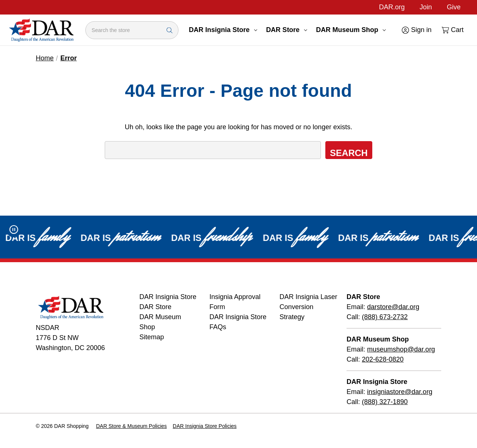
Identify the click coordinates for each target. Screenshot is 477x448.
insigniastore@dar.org (400, 392)
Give (454, 7)
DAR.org (392, 7)
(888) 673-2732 (385, 317)
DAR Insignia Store (223, 30)
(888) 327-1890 (385, 402)
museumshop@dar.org (401, 349)
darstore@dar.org (393, 307)
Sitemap (152, 337)
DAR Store (287, 30)
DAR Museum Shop (351, 30)
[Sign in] (416, 30)
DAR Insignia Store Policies (205, 426)
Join (426, 7)
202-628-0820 (383, 359)
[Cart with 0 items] (452, 30)
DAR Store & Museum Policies (132, 426)
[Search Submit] (170, 30)
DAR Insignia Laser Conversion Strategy (308, 307)
